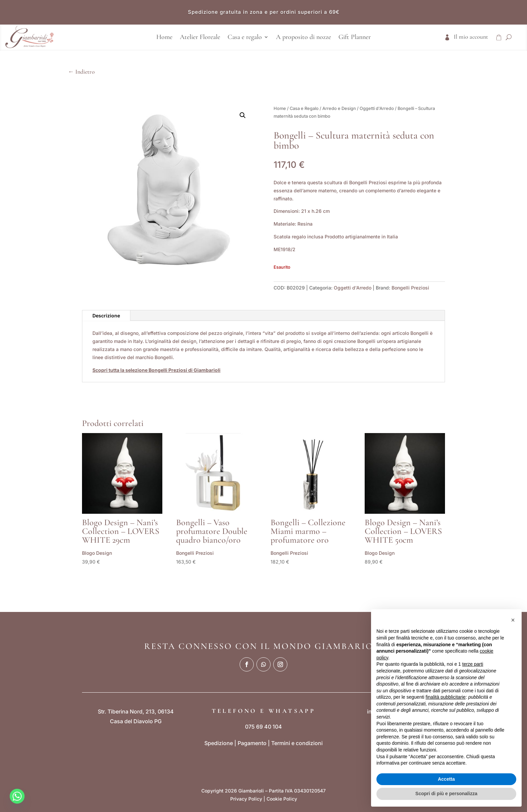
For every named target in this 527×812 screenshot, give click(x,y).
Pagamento (252, 743)
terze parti (473, 664)
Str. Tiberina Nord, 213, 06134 (136, 711)
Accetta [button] (447, 779)
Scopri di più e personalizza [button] (446, 794)
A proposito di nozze (303, 38)
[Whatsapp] (17, 796)
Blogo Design (97, 553)
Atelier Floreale (200, 38)
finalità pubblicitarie (445, 697)
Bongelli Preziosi (410, 288)
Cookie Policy (282, 799)
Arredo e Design (339, 108)
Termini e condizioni (297, 743)
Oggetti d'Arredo (377, 108)
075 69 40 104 (263, 727)
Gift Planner (355, 38)
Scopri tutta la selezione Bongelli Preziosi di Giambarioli (156, 370)
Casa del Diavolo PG (136, 721)
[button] (243, 115)
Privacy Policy (246, 799)
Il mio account (471, 37)
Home (164, 38)
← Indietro (81, 72)
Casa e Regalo (304, 108)
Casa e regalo (245, 38)
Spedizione (219, 743)
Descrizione (106, 316)
